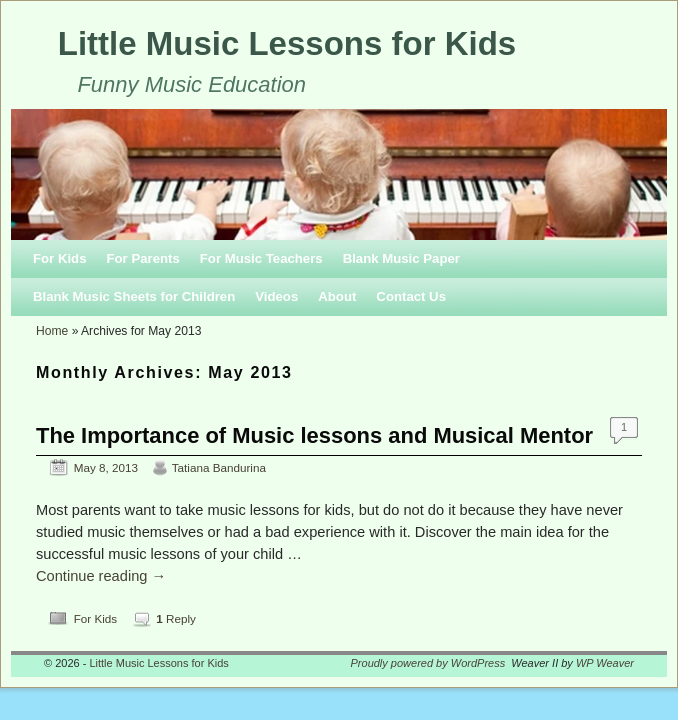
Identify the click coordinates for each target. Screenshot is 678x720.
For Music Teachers (261, 258)
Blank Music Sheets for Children (134, 296)
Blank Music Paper (401, 258)
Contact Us (411, 296)
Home (52, 331)
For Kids (59, 258)
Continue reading (101, 576)
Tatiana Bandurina (219, 467)
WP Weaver (605, 663)
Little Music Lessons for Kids (287, 43)
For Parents (142, 258)
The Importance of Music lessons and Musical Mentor (314, 435)
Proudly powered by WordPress (428, 663)
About (337, 296)
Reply (176, 618)
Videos (276, 296)
